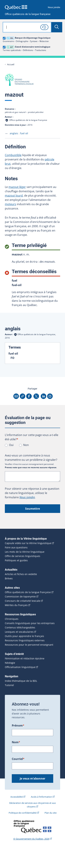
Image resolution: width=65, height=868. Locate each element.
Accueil (11, 64)
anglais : (19, 133)
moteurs (10, 204)
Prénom (18, 725)
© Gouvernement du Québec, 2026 (31, 839)
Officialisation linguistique (20, 667)
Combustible (13, 155)
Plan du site (51, 813)
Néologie (10, 663)
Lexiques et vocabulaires (19, 632)
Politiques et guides (16, 560)
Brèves (9, 578)
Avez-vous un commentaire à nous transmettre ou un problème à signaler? (31, 458)
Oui (11, 445)
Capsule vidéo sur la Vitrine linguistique (28, 543)
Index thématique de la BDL (21, 681)
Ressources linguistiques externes (25, 640)
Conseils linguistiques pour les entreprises (30, 623)
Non (26, 445)
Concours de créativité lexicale (23, 601)
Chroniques (12, 619)
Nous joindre (54, 7)
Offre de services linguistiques (23, 556)
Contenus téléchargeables (20, 628)
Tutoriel (9, 685)
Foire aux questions (16, 548)
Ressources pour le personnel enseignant (29, 645)
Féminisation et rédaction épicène (25, 659)
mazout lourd (14, 196)
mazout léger (17, 187)
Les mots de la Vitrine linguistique (25, 552)
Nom (16, 742)
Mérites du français (16, 605)
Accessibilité (17, 797)
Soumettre (32, 509)
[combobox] (27, 27)
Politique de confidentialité (23, 813)
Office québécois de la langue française (28, 14)
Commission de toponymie (20, 597)
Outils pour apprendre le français (24, 636)
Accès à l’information (41, 797)
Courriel (18, 759)
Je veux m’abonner (32, 778)
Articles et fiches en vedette (21, 574)
